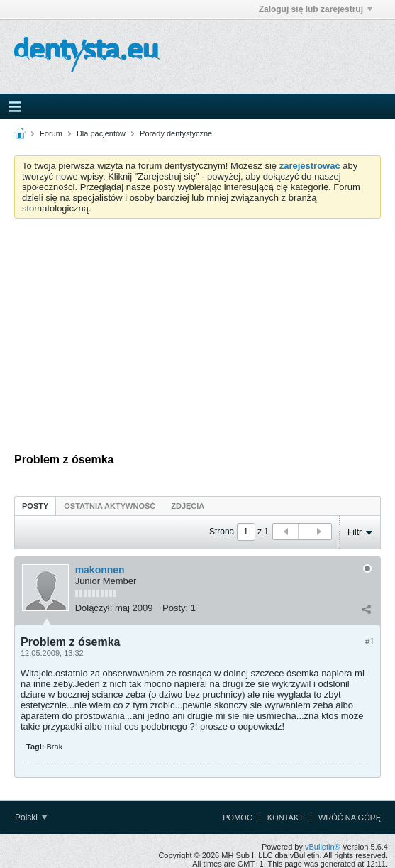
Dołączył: (94, 608)
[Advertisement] (197, 336)
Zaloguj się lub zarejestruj (316, 9)
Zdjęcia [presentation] (188, 506)
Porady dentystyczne (176, 133)
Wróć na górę (350, 818)
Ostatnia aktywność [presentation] (110, 506)
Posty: (175, 608)
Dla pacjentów (101, 133)
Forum (51, 133)
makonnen (100, 570)
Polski (31, 818)
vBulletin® (323, 847)
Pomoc (238, 818)
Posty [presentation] (35, 506)
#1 (370, 642)
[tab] (35, 506)
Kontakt (285, 818)
